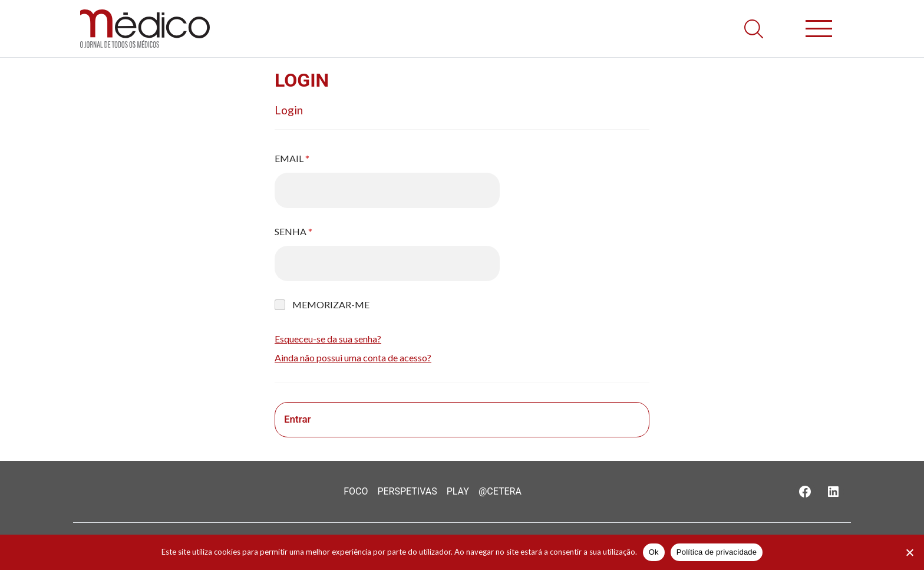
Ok (654, 552)
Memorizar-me (331, 304)
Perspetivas (407, 491)
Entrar (298, 419)
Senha (293, 231)
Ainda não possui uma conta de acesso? (353, 358)
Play (458, 491)
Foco (356, 491)
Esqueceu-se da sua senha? (328, 339)
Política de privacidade (717, 552)
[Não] (909, 552)
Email (292, 158)
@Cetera (500, 491)
